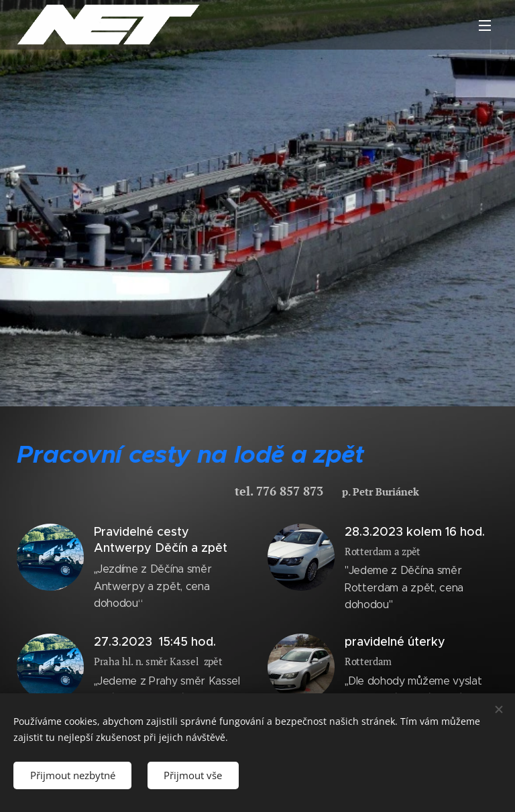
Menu (485, 25)
